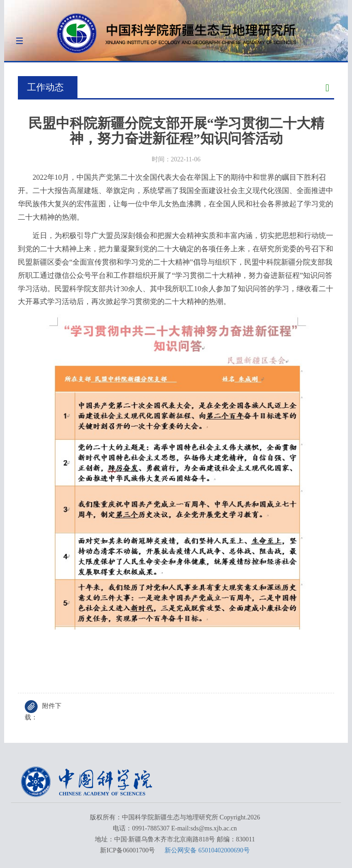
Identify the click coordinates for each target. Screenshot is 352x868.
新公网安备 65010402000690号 (207, 850)
